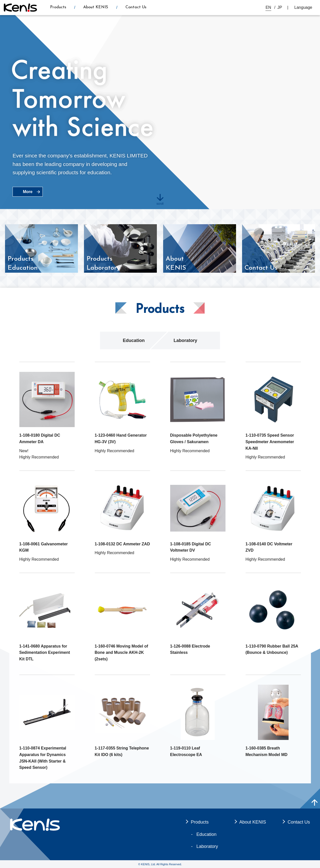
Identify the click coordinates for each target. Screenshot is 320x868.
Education (134, 340)
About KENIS (96, 7)
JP (280, 7)
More (28, 192)
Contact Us (136, 7)
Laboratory (185, 340)
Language (303, 7)
